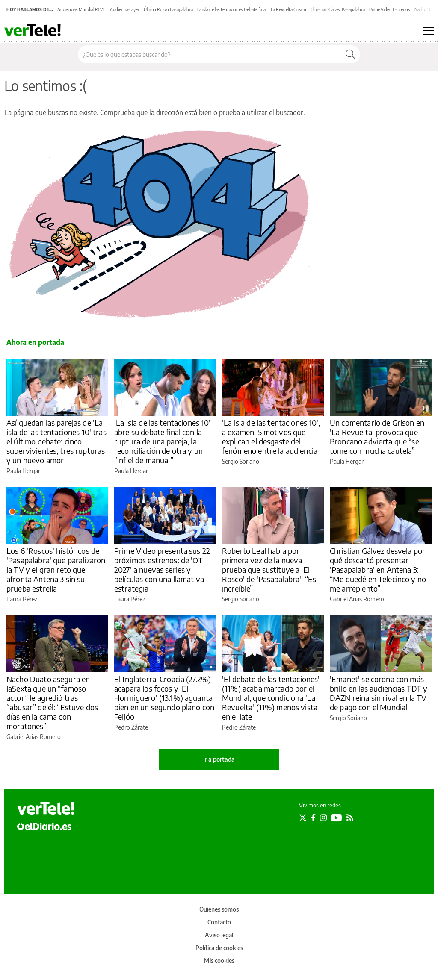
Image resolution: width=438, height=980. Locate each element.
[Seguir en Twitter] (303, 818)
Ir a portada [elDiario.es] (219, 759)
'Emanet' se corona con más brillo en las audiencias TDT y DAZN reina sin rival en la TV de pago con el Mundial (379, 693)
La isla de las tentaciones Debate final (232, 9)
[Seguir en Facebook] (313, 818)
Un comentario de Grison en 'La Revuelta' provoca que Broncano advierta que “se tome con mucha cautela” (377, 437)
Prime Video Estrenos (390, 9)
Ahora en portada (35, 342)
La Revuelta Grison (289, 9)
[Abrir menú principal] (428, 31)
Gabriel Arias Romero (357, 599)
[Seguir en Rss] (350, 818)
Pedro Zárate (131, 727)
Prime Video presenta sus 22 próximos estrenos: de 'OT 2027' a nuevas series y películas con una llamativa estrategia (162, 569)
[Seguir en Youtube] (337, 818)
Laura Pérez (22, 599)
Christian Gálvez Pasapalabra (338, 9)
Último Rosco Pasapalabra (168, 9)
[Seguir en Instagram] (323, 818)
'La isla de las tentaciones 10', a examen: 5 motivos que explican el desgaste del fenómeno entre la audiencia (271, 437)
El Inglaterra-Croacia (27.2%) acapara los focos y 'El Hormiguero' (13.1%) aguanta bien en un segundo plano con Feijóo (164, 698)
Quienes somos (219, 909)
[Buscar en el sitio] (209, 54)
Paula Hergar (23, 471)
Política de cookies (219, 948)
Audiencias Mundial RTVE (81, 9)
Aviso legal (219, 935)
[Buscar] (350, 54)
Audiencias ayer (125, 9)
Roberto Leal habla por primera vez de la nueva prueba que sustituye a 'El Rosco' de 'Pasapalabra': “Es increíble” (269, 569)
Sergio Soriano (241, 461)
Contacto (219, 922)
